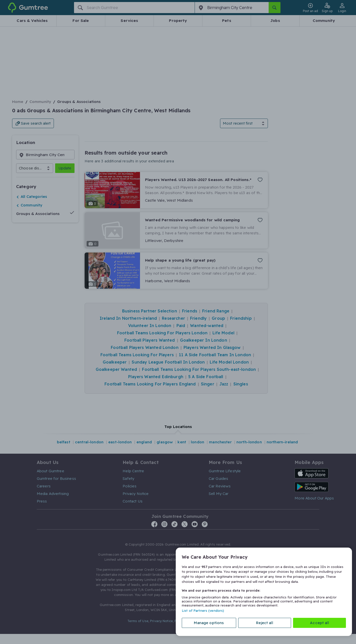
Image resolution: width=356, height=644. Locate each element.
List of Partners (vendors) (203, 611)
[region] (264, 592)
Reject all (265, 623)
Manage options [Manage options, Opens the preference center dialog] (209, 623)
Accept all (319, 623)
